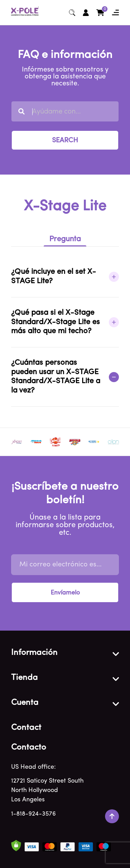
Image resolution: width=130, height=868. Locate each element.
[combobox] (65, 111)
